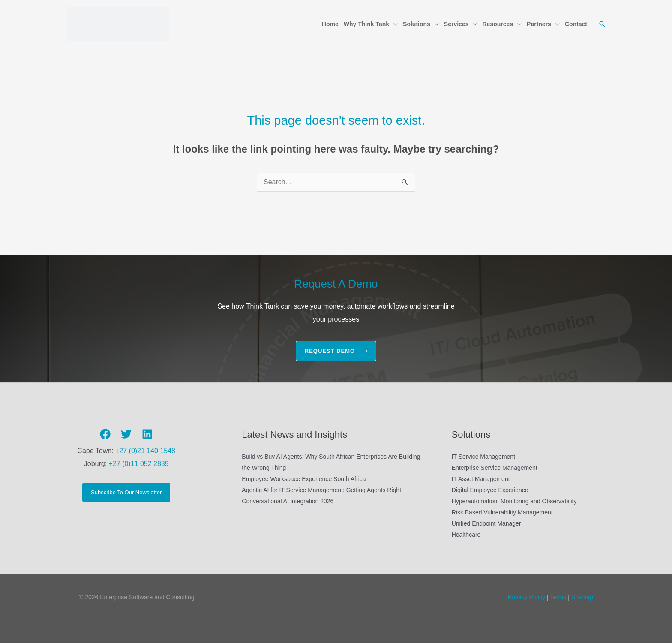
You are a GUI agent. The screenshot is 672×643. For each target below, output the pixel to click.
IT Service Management (483, 457)
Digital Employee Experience (490, 490)
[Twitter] (126, 434)
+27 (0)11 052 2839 (139, 464)
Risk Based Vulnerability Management (502, 512)
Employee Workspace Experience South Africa (304, 479)
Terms (557, 597)
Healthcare (466, 535)
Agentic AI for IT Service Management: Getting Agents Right (321, 490)
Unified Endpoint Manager (486, 523)
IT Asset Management (481, 479)
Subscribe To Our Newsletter (126, 492)
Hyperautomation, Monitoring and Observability (514, 501)
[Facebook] (105, 434)
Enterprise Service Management (495, 468)
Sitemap (582, 597)
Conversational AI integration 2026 (288, 501)
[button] (393, 24)
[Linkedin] (147, 434)
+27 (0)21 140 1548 (145, 451)
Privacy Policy (526, 597)
